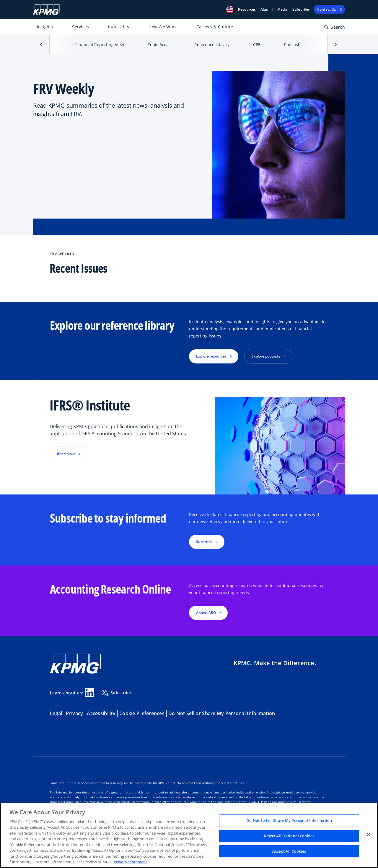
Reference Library (212, 45)
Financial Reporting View (100, 45)
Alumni (267, 9)
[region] (189, 835)
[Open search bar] (334, 28)
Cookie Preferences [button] (142, 713)
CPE (257, 45)
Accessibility (101, 713)
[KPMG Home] (46, 10)
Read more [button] (66, 454)
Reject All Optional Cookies (289, 836)
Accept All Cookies (289, 851)
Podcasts (293, 45)
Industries (119, 27)
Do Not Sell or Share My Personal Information (222, 713)
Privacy (74, 713)
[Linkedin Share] (89, 693)
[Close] (369, 835)
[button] (230, 9)
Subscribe (301, 9)
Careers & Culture (215, 27)
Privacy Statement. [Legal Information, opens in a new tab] (131, 862)
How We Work (163, 27)
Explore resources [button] (211, 356)
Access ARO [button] (206, 613)
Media (282, 9)
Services (80, 27)
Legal (56, 713)
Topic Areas (159, 45)
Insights (45, 27)
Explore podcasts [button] (266, 356)
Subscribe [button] (204, 542)
